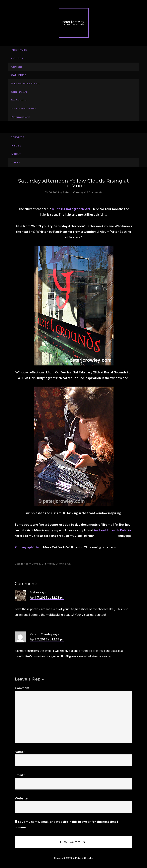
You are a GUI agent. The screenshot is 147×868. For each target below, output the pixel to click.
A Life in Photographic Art (71, 209)
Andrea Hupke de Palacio (112, 530)
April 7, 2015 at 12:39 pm (47, 639)
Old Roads (48, 564)
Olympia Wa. (63, 564)
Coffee (36, 564)
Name (20, 752)
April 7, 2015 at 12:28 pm (47, 597)
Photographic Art (28, 547)
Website (21, 798)
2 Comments (95, 192)
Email (20, 775)
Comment (22, 688)
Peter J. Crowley (74, 23)
